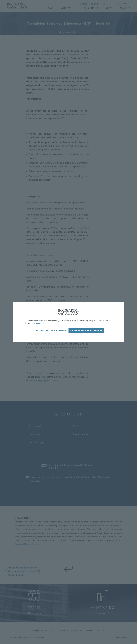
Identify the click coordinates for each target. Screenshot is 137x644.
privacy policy (40, 323)
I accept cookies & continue (86, 330)
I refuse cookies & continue (50, 330)
